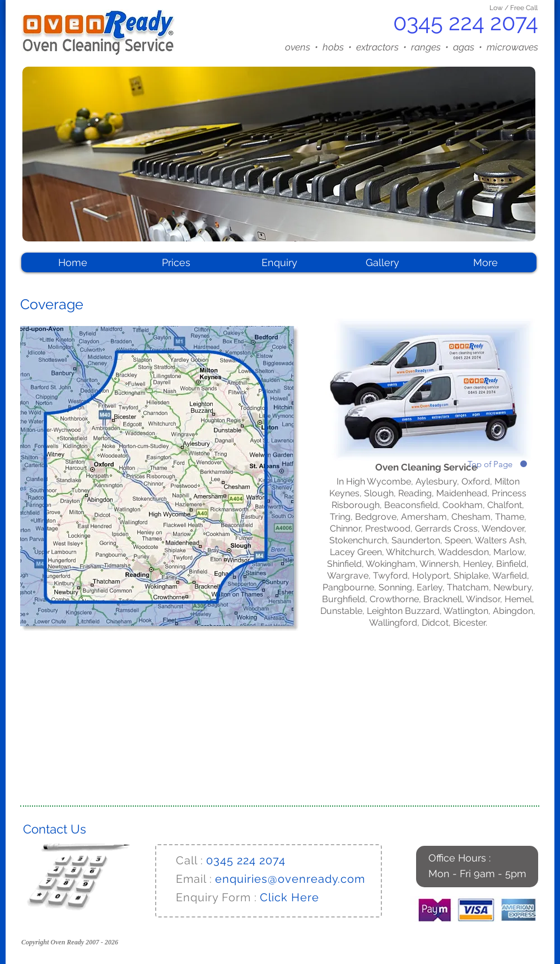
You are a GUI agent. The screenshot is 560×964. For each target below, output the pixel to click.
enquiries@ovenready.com (290, 879)
